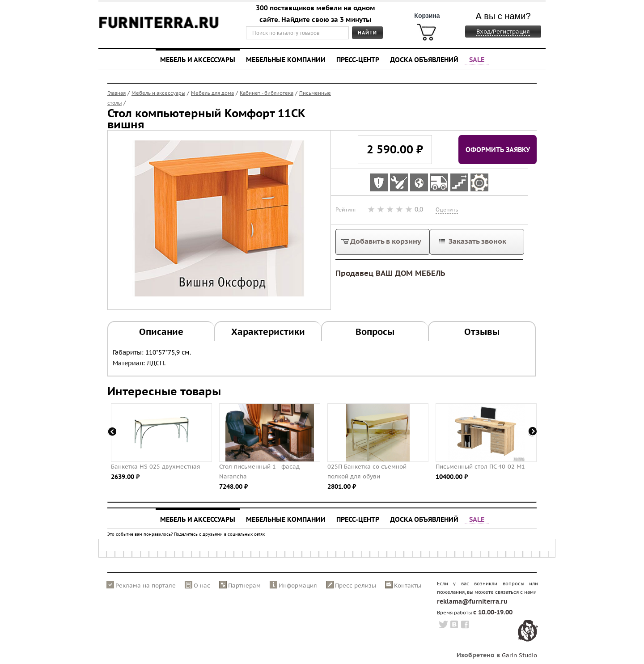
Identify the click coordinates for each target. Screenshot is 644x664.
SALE (477, 59)
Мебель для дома (212, 93)
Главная (117, 93)
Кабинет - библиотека (267, 93)
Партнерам (244, 586)
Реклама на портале (146, 586)
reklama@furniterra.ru (472, 601)
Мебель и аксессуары (198, 59)
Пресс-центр (358, 59)
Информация (298, 586)
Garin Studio (519, 655)
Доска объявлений (424, 59)
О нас (202, 586)
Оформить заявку (498, 149)
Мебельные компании (286, 59)
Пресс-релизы (356, 586)
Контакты (408, 586)
